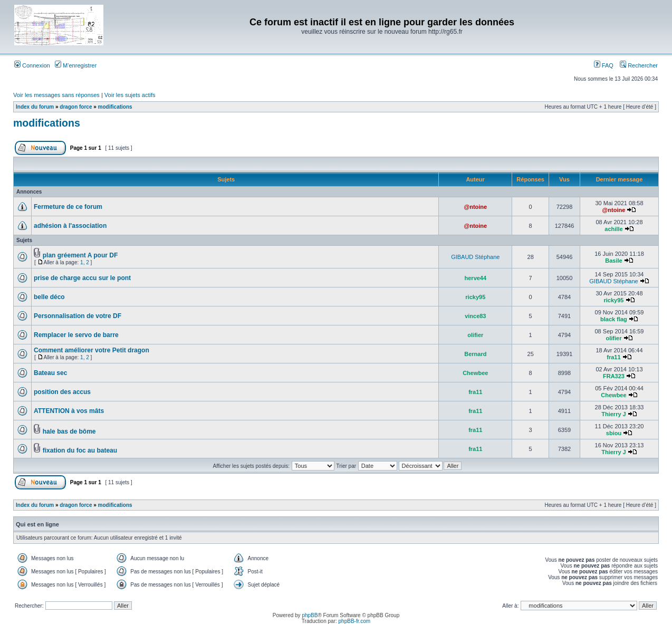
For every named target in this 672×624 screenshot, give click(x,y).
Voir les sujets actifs (130, 95)
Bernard (475, 354)
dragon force (76, 107)
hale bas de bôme (69, 431)
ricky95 (475, 297)
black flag (614, 319)
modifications (115, 107)
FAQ (604, 65)
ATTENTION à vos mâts (69, 411)
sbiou (614, 433)
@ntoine (475, 207)
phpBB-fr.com (355, 621)
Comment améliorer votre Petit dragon (92, 350)
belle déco (49, 297)
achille (613, 229)
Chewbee (475, 373)
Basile (613, 261)
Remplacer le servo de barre (76, 335)
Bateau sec (50, 373)
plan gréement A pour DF (80, 255)
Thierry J (613, 414)
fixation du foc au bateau (80, 450)
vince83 (475, 316)
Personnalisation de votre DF (78, 316)
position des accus (62, 392)
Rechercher (639, 65)
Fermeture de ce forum (68, 207)
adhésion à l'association (70, 226)
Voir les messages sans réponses (56, 95)
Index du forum (35, 107)
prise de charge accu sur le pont (82, 278)
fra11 (613, 357)
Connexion (32, 65)
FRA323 (614, 376)
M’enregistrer (76, 65)
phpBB (310, 615)
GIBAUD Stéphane (475, 257)
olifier (475, 335)
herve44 (476, 278)
